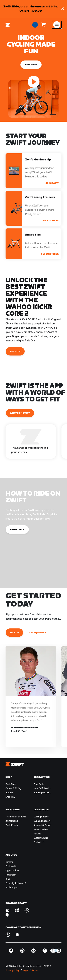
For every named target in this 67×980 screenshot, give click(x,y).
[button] (63, 9)
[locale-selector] (35, 25)
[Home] (8, 25)
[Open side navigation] (57, 25)
